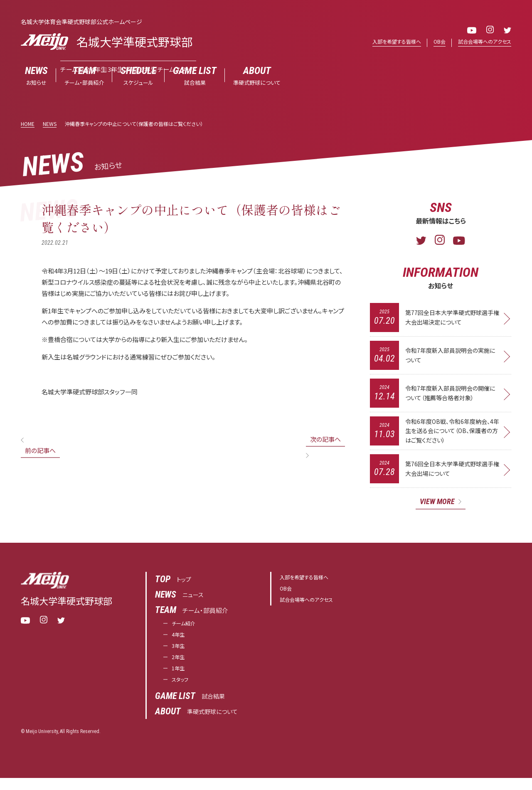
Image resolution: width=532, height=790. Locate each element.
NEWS (50, 124)
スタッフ (182, 691)
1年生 (180, 679)
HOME (28, 124)
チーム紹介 (187, 629)
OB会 (435, 42)
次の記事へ (325, 439)
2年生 (180, 666)
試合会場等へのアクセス (483, 42)
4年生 (180, 641)
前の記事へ (40, 451)
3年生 (180, 654)
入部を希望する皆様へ (390, 42)
